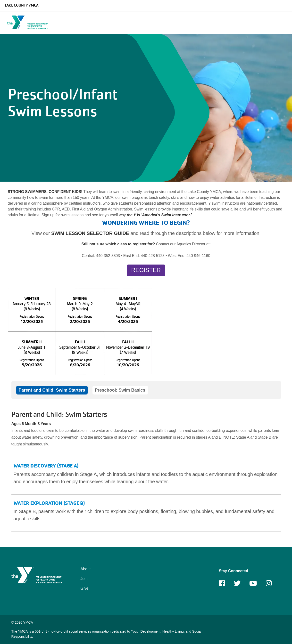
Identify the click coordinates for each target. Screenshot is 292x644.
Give (85, 588)
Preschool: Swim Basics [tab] (120, 390)
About (86, 569)
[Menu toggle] (284, 21)
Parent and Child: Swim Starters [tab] (52, 390)
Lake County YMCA (22, 5)
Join (84, 579)
